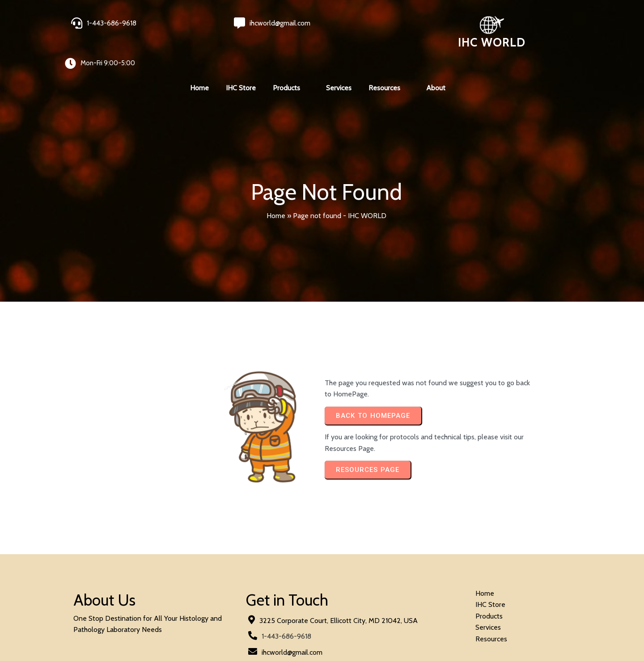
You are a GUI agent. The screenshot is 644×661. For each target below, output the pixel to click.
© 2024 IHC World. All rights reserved (132, 630)
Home (276, 183)
